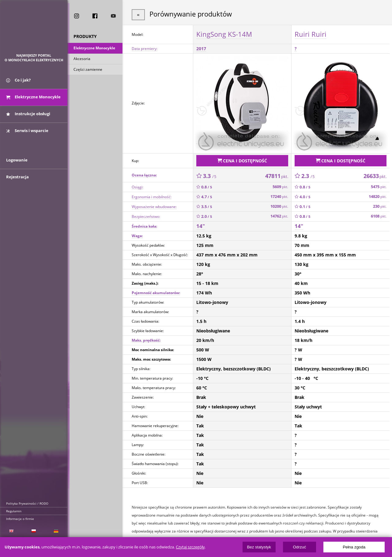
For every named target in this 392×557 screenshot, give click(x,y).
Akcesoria (82, 59)
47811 (277, 174)
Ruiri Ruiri (311, 33)
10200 (279, 205)
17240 (279, 195)
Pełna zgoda (354, 547)
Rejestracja (17, 181)
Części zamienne (88, 70)
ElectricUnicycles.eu (34, 30)
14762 (279, 215)
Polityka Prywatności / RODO (27, 503)
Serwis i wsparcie (27, 133)
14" (201, 225)
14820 (378, 195)
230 (380, 205)
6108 (379, 215)
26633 (375, 174)
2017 (201, 48)
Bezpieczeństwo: (146, 215)
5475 (379, 186)
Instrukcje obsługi (28, 116)
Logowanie (17, 165)
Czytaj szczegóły (190, 547)
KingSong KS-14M (224, 33)
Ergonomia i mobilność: (152, 195)
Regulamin (14, 511)
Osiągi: (138, 186)
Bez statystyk (259, 547)
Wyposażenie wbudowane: (154, 205)
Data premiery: (145, 48)
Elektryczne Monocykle (94, 49)
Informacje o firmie (20, 519)
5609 (280, 186)
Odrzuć (299, 547)
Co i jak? (18, 82)
